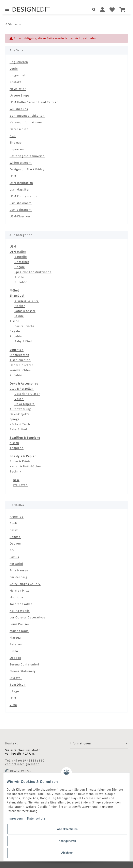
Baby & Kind (23, 341)
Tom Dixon (18, 685)
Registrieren (19, 62)
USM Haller (18, 252)
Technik (16, 471)
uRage (14, 691)
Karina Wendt (20, 611)
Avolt (14, 523)
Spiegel (15, 419)
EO (12, 550)
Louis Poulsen (20, 624)
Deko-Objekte (25, 404)
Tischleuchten (20, 360)
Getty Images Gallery (25, 584)
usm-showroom (21, 203)
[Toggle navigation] (7, 8)
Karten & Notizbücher (25, 466)
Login (14, 69)
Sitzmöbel (17, 296)
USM (13, 176)
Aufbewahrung (20, 409)
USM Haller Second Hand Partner (34, 102)
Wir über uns (19, 109)
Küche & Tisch (20, 424)
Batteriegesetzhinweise (27, 156)
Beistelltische (25, 326)
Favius (14, 557)
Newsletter (18, 89)
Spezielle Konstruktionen (33, 272)
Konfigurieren (67, 841)
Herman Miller (20, 591)
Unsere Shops (20, 95)
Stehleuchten (19, 355)
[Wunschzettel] (112, 10)
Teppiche (17, 448)
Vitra (13, 705)
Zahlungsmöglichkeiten (27, 116)
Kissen (14, 443)
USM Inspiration (21, 183)
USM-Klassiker (20, 216)
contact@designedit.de (22, 764)
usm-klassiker (20, 190)
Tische (19, 277)
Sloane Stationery (23, 671)
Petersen (16, 644)
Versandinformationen (26, 122)
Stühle (19, 316)
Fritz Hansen (19, 570)
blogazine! (18, 75)
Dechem (16, 544)
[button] (95, 10)
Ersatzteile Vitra (27, 301)
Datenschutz (19, 129)
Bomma (15, 537)
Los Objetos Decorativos (27, 617)
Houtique (17, 597)
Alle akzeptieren (67, 829)
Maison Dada (19, 631)
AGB (13, 136)
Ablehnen (67, 853)
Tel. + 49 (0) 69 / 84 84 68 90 (25, 761)
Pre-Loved (20, 485)
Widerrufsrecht (21, 163)
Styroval (16, 678)
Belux (14, 530)
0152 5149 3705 (18, 771)
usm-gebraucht (21, 210)
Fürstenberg (19, 577)
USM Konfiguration (24, 196)
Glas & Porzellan (22, 389)
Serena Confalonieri (24, 664)
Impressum (18, 149)
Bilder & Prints (20, 461)
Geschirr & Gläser (27, 394)
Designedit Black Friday (27, 169)
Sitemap (16, 142)
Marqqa (15, 638)
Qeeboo (15, 658)
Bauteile (21, 257)
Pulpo (14, 651)
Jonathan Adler (21, 604)
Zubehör (21, 282)
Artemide (17, 517)
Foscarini (16, 564)
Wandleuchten (20, 370)
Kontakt (15, 82)
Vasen (19, 399)
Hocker (20, 306)
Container (22, 262)
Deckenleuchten (22, 365)
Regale (20, 267)
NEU (16, 480)
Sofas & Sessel (25, 311)
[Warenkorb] (122, 10)
